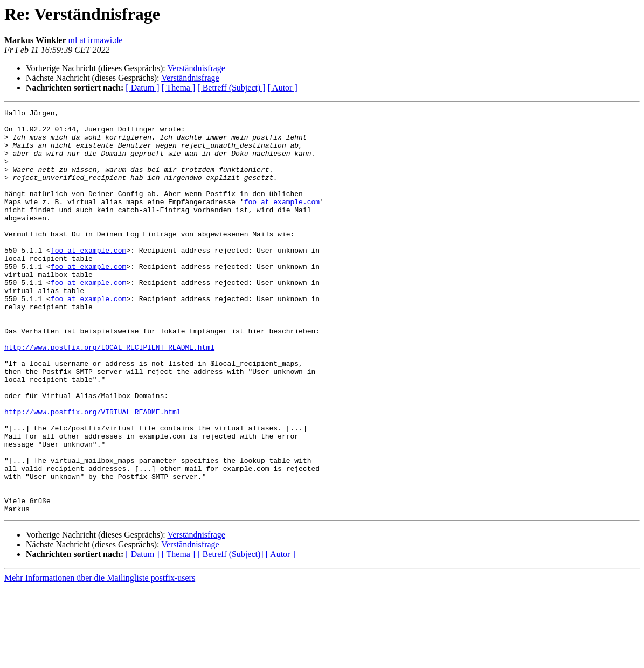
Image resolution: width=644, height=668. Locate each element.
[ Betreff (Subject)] (230, 635)
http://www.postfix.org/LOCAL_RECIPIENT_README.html (109, 395)
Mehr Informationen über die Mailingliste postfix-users (100, 659)
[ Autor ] (283, 88)
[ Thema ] (179, 88)
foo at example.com (282, 221)
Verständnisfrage (196, 68)
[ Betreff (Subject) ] (231, 88)
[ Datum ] (142, 88)
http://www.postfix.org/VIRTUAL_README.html (93, 473)
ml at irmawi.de (96, 40)
